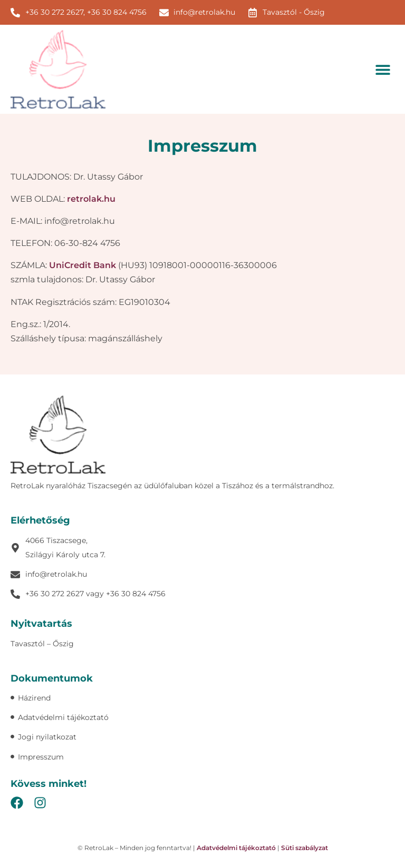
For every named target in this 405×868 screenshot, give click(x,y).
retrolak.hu (91, 199)
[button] (383, 69)
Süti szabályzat (305, 848)
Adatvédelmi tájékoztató (236, 848)
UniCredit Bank (83, 265)
